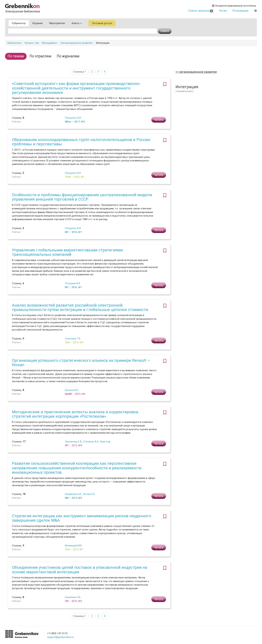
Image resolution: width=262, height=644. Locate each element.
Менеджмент (50, 43)
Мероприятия (57, 23)
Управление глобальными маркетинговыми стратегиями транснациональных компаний (67, 252)
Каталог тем (32, 43)
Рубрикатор (19, 23)
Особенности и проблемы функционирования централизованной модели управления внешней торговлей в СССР (82, 197)
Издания (37, 23)
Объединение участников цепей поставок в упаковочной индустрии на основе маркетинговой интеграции (80, 570)
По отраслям (40, 56)
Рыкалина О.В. (73, 597)
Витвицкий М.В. (74, 546)
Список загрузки (201, 11)
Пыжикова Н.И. (73, 494)
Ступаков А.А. (91, 442)
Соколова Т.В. (73, 339)
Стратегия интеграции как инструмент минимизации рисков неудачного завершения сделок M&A (82, 518)
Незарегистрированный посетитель (234, 6)
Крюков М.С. (72, 390)
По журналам (68, 56)
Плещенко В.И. (73, 118)
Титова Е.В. (89, 494)
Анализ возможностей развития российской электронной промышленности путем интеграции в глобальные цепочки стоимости (80, 307)
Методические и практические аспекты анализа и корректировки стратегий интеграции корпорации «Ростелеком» (75, 414)
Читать (159, 120)
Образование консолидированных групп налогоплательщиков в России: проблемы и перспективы (81, 142)
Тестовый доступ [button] (102, 23)
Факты (77, 23)
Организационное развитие (77, 43)
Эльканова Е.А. (74, 442)
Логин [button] (223, 11)
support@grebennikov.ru (60, 637)
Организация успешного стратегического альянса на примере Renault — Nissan (81, 363)
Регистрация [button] (240, 11)
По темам (16, 56)
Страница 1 (79, 72)
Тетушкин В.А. (73, 283)
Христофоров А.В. (110, 442)
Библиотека (14, 43)
